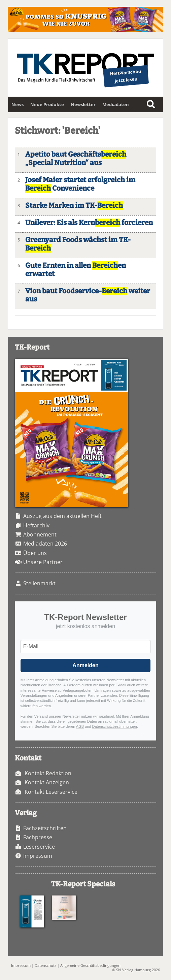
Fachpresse (38, 837)
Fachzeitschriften (45, 828)
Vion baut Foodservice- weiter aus (88, 295)
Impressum (38, 856)
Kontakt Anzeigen (47, 782)
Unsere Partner (43, 562)
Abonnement (40, 534)
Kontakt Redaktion (48, 773)
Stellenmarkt (39, 583)
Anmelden (85, 665)
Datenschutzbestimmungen (115, 726)
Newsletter (83, 104)
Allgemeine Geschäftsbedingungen (90, 965)
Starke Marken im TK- (74, 206)
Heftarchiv (36, 525)
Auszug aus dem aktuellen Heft (62, 516)
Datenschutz (45, 965)
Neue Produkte (47, 104)
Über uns (35, 553)
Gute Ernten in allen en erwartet (76, 270)
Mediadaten (116, 104)
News (18, 104)
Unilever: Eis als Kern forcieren (89, 223)
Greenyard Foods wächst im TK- (78, 244)
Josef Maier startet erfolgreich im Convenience (80, 184)
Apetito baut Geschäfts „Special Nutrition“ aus (76, 159)
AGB (80, 726)
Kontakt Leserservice (51, 792)
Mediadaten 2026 (45, 544)
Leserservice (39, 847)
